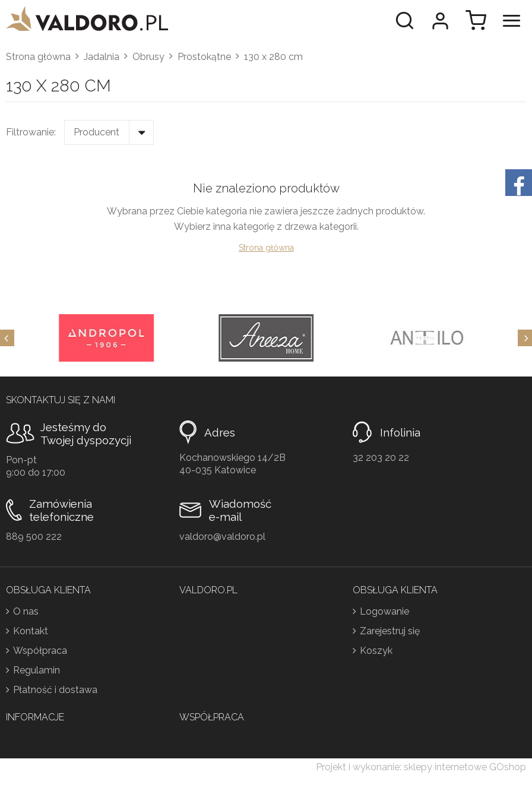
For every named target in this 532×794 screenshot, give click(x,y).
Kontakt (31, 631)
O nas (26, 611)
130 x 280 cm (273, 57)
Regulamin (37, 670)
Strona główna (38, 57)
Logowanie (384, 611)
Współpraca (40, 651)
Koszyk (376, 651)
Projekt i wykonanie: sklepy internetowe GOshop (421, 767)
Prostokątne (204, 57)
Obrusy (148, 57)
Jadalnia (102, 57)
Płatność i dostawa (55, 690)
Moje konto (440, 21)
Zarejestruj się (390, 631)
